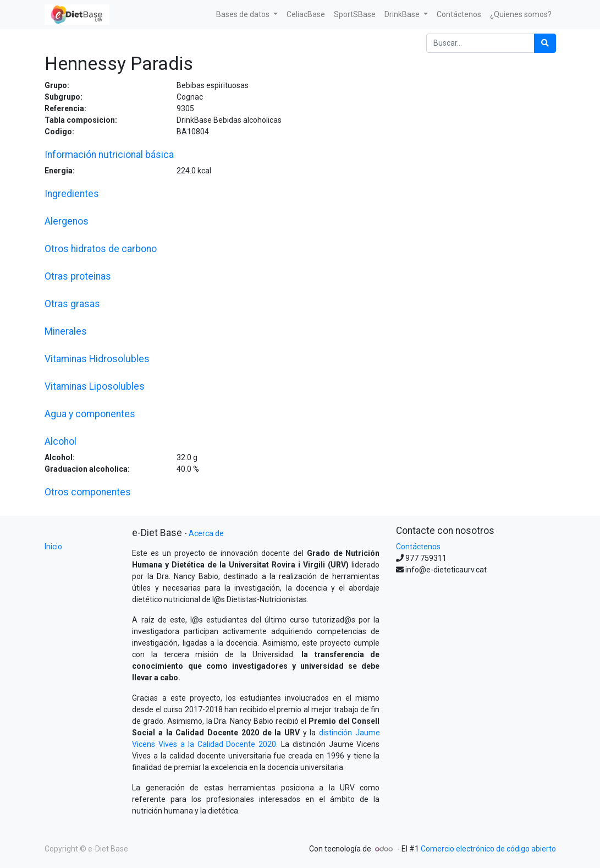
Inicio (53, 547)
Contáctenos (418, 547)
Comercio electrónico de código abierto (488, 849)
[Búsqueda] (545, 43)
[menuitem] (306, 15)
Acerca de (206, 533)
